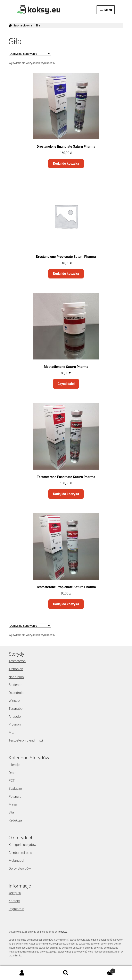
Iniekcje (14, 765)
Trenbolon (16, 669)
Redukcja (15, 820)
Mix (11, 732)
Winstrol (15, 701)
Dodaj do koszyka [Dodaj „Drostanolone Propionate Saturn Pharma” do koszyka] (66, 274)
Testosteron (17, 661)
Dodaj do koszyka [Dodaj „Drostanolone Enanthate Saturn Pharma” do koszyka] (66, 164)
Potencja (15, 797)
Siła (11, 812)
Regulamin (16, 909)
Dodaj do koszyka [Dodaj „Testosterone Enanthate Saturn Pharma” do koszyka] (66, 494)
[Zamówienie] (30, 54)
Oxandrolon (17, 693)
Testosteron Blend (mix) (26, 740)
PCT (12, 781)
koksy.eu (15, 893)
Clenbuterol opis (20, 853)
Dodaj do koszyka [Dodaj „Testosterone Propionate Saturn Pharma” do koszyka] (66, 604)
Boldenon (15, 685)
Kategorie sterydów (22, 845)
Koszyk (102, 970)
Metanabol (16, 861)
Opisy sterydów (20, 869)
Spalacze (15, 789)
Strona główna (23, 25)
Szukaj (66, 973)
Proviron (15, 724)
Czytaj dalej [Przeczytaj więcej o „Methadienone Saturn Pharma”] (66, 384)
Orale (12, 773)
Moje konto (22, 973)
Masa (13, 804)
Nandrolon (16, 677)
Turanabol (16, 709)
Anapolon (16, 717)
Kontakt (14, 901)
